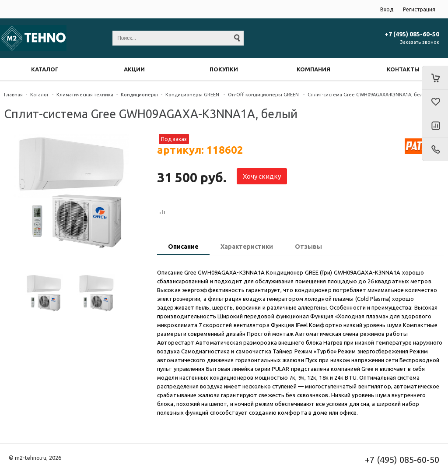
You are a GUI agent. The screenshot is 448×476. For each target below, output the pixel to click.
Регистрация (419, 9)
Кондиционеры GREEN (193, 95)
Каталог (40, 95)
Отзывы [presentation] (308, 247)
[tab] (183, 247)
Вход (387, 9)
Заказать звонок (420, 42)
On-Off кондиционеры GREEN (264, 95)
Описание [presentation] (183, 247)
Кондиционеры (139, 95)
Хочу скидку (262, 176)
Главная (13, 95)
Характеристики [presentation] (247, 247)
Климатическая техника (85, 95)
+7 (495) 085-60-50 (412, 34)
